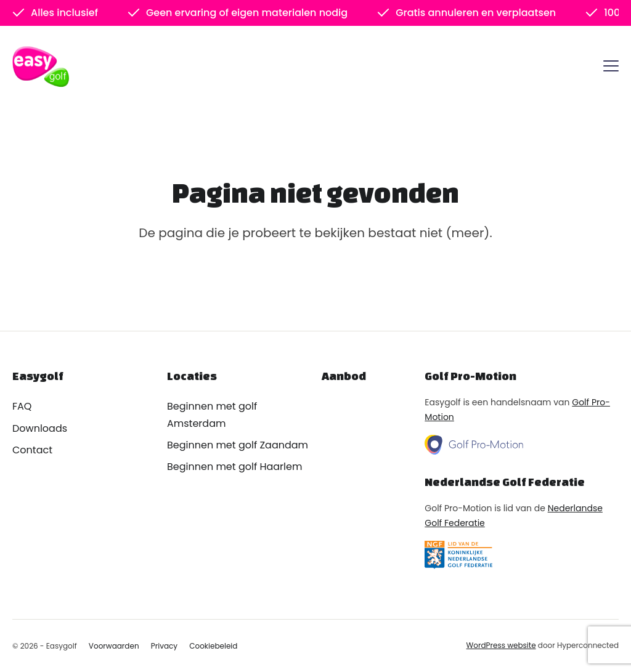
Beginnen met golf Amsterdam (212, 415)
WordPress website (501, 645)
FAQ (22, 406)
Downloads (40, 428)
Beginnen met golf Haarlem (234, 467)
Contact (32, 450)
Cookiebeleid (213, 646)
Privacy (164, 646)
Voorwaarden (114, 646)
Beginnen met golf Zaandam (238, 445)
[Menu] (611, 68)
